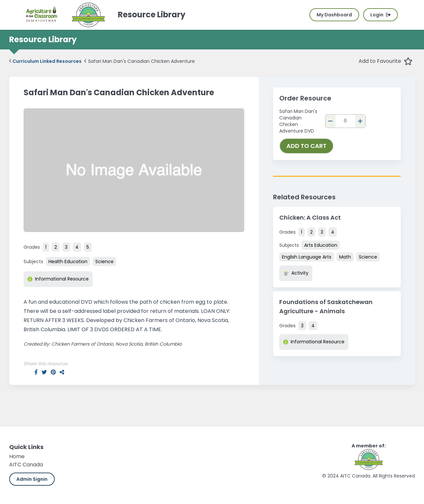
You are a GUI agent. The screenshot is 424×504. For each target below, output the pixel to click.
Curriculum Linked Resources (46, 61)
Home (17, 456)
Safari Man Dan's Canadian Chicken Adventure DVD (298, 121)
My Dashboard (334, 15)
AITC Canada (26, 465)
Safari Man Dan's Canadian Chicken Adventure (139, 61)
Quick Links (26, 447)
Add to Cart (306, 146)
